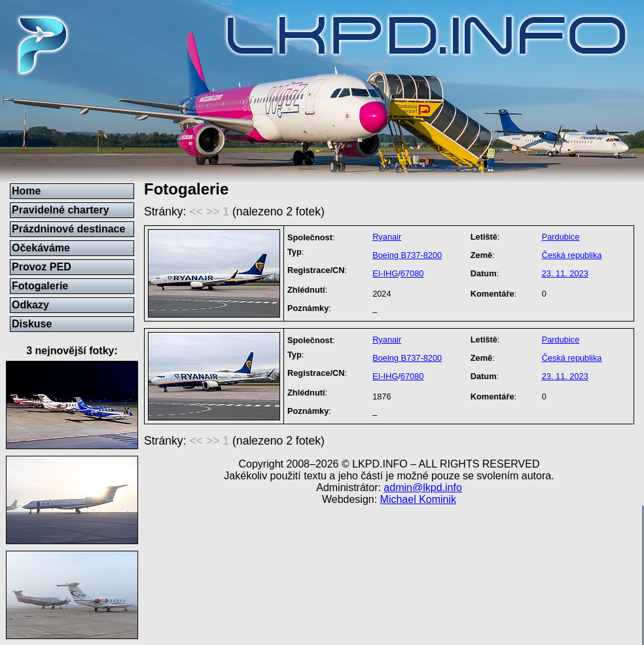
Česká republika (572, 255)
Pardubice (561, 237)
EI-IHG (385, 273)
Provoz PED (42, 267)
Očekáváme (41, 248)
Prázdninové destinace (68, 229)
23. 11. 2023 (565, 273)
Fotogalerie (40, 286)
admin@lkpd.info (422, 488)
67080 (412, 273)
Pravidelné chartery (61, 210)
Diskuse (32, 324)
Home (26, 191)
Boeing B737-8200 (407, 255)
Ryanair (387, 237)
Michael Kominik (418, 499)
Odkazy (30, 305)
